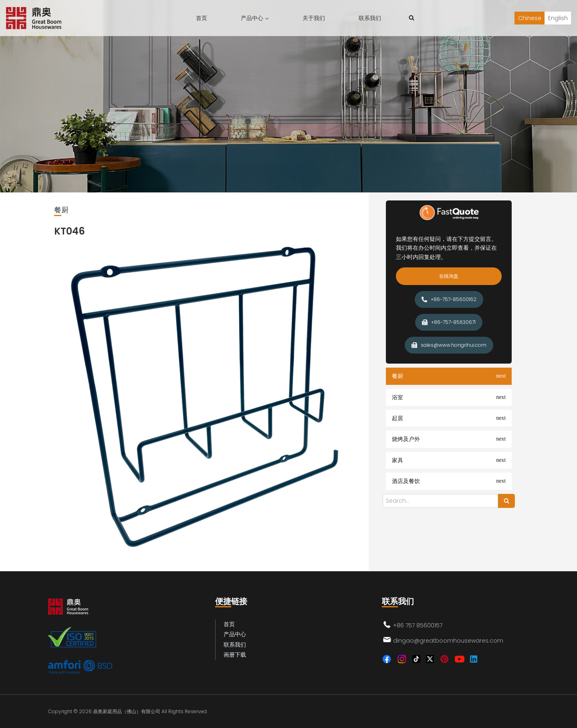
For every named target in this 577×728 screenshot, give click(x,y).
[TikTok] (416, 659)
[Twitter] (430, 659)
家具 (397, 460)
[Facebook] (387, 659)
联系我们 (370, 18)
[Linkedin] (474, 659)
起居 (397, 418)
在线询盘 (449, 276)
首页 (202, 18)
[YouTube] (460, 659)
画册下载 (235, 655)
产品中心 (235, 634)
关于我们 (314, 18)
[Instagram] (402, 659)
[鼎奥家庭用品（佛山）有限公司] (34, 18)
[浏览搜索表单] (412, 18)
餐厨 (397, 376)
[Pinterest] (444, 659)
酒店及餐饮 (406, 481)
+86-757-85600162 (449, 299)
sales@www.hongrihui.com (449, 345)
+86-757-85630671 (449, 322)
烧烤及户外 (406, 439)
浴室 (397, 397)
